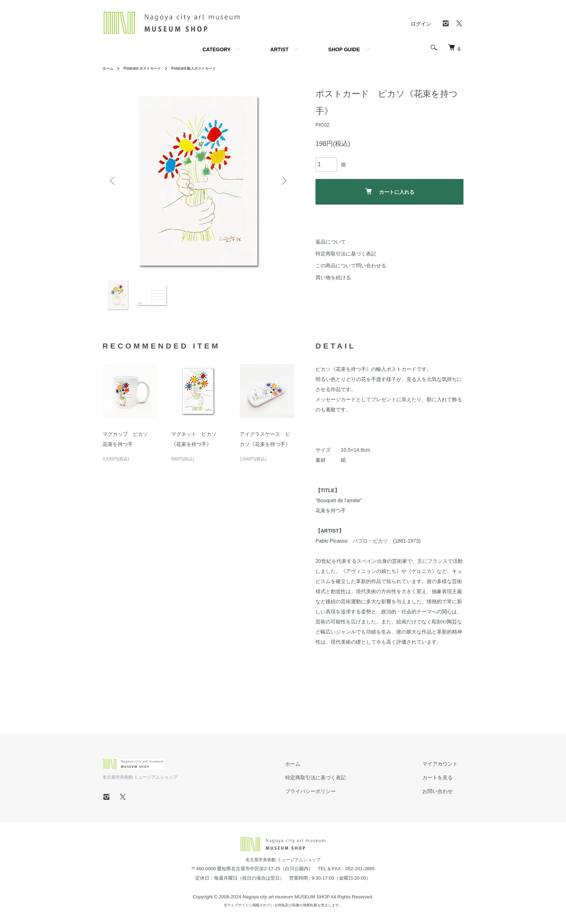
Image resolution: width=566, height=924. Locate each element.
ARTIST (280, 49)
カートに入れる (390, 191)
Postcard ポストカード (148, 68)
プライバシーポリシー (328, 796)
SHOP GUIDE (344, 49)
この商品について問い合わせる (351, 266)
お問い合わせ (443, 796)
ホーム (109, 68)
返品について (331, 242)
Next (283, 181)
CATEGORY (217, 49)
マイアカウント (446, 768)
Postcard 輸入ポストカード (207, 68)
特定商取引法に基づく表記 (346, 254)
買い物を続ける (333, 277)
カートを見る (443, 782)
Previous (113, 181)
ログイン (421, 24)
